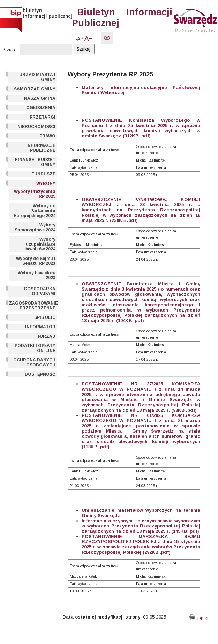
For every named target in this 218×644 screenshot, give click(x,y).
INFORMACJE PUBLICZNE (41, 148)
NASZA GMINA (40, 98)
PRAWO (47, 136)
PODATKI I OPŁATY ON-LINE (35, 348)
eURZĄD (46, 336)
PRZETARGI (43, 117)
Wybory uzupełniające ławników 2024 (40, 244)
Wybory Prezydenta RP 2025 (35, 194)
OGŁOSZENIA (41, 108)
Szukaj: (11, 50)
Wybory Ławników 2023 (37, 275)
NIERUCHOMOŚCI (36, 127)
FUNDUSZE (43, 174)
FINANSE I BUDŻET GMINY (35, 162)
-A (78, 39)
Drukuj (200, 618)
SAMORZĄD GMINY (35, 89)
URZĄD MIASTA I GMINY (37, 77)
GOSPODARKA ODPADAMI (40, 291)
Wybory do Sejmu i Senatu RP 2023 (36, 261)
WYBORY (46, 184)
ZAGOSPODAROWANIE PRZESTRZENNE (33, 306)
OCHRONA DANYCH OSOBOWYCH (34, 362)
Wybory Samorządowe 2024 (35, 227)
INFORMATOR (40, 327)
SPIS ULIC (45, 317)
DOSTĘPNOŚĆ (40, 374)
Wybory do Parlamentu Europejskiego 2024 (35, 211)
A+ (89, 39)
